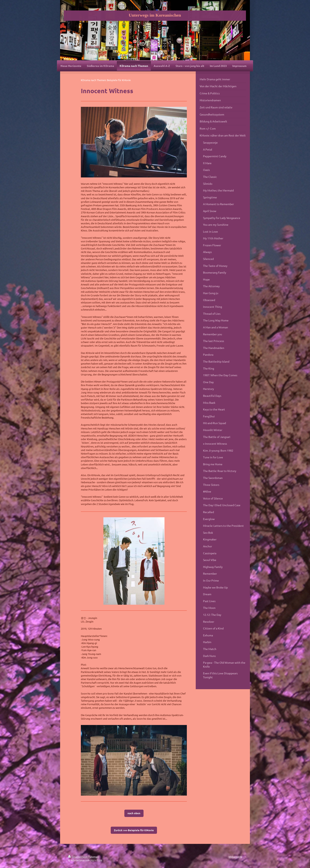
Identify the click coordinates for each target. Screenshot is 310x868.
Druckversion (78, 857)
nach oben (134, 813)
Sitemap (94, 857)
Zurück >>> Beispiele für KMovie (134, 830)
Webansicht (235, 857)
